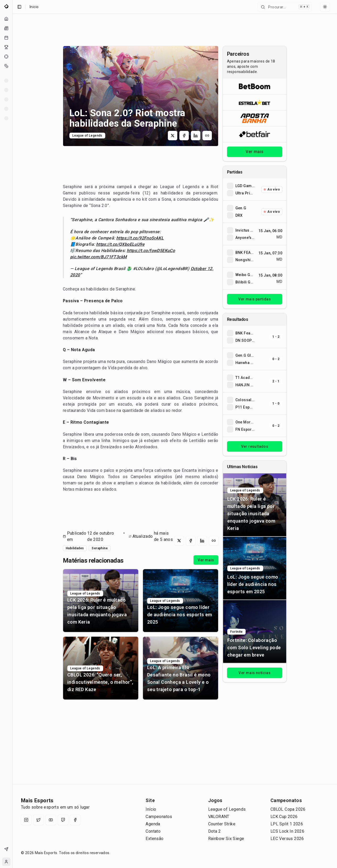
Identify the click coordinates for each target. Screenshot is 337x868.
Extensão (154, 839)
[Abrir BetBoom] (255, 86)
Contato (153, 831)
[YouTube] (51, 820)
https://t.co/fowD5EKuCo (151, 251)
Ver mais (206, 560)
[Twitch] (63, 820)
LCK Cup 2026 (284, 817)
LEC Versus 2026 (287, 839)
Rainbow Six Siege (226, 839)
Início (151, 809)
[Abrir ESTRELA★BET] (255, 102)
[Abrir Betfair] (255, 134)
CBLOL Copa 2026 (288, 809)
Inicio (34, 7)
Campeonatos (159, 817)
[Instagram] (26, 820)
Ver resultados (255, 446)
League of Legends (227, 809)
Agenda (153, 824)
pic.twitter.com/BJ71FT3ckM (98, 257)
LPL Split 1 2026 (287, 824)
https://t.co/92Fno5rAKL (140, 238)
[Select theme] (325, 7)
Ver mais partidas (255, 299)
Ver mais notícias (255, 673)
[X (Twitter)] (38, 820)
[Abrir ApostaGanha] (255, 118)
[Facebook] (75, 820)
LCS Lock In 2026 (287, 831)
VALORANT (219, 817)
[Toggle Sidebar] (12, 434)
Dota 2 (214, 831)
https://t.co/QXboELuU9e (120, 244)
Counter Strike (222, 824)
